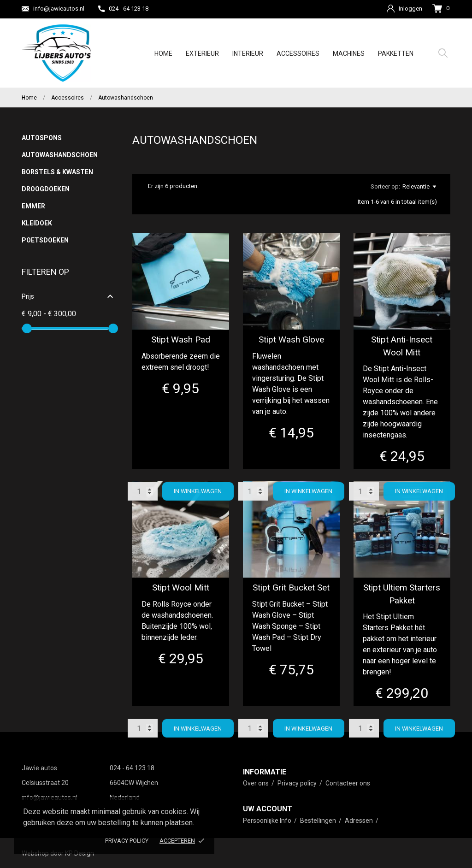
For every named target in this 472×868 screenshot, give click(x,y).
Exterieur (202, 53)
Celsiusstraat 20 (45, 783)
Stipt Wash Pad (181, 340)
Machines (349, 53)
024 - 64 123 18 (123, 9)
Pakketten (396, 53)
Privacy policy (127, 841)
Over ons (257, 783)
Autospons (42, 138)
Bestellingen (319, 821)
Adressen (360, 821)
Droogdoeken (46, 189)
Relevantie (419, 187)
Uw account (268, 809)
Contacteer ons (348, 783)
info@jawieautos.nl (53, 9)
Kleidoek (37, 223)
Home (163, 53)
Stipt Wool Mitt (181, 588)
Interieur (248, 53)
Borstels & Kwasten (57, 172)
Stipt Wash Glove (291, 340)
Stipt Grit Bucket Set (291, 588)
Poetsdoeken (45, 240)
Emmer (33, 206)
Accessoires (298, 53)
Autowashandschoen (59, 155)
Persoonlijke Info (268, 821)
